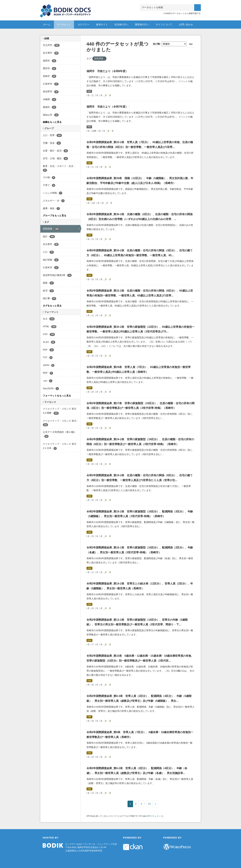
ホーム (47, 24)
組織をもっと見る (52, 122)
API (140, 816)
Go (191, 44)
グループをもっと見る (55, 215)
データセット (64, 24)
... (145, 803)
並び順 (156, 44)
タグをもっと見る (52, 306)
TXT (89, 91)
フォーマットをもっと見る (57, 396)
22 (149, 804)
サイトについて (164, 24)
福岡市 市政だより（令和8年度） (107, 71)
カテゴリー (84, 24)
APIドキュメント (155, 816)
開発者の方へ (142, 24)
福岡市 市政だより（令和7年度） (108, 107)
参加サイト (102, 24)
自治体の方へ (122, 24)
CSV (89, 163)
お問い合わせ (186, 24)
